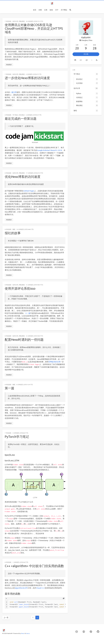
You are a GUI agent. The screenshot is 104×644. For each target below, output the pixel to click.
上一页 (6, 618)
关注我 (86, 54)
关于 (57, 10)
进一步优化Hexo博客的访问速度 (27, 78)
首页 (35, 10)
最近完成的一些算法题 (21, 119)
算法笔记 (22, 115)
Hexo (23, 633)
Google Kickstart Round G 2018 (49, 150)
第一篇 (10, 388)
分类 (46, 10)
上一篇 (28, 313)
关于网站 (64, 10)
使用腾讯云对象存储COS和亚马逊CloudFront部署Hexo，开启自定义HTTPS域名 (34, 28)
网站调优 (22, 21)
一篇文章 (13, 92)
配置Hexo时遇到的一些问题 (24, 340)
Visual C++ (40, 588)
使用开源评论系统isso (20, 288)
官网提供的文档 (54, 362)
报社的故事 (13, 233)
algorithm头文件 (21, 588)
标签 (51, 10)
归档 (40, 10)
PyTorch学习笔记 (17, 437)
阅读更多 (9, 65)
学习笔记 (15, 115)
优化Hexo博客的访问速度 (23, 177)
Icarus (28, 633)
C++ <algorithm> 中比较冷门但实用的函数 (34, 566)
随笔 (14, 229)
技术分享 (15, 21)
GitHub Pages (29, 191)
